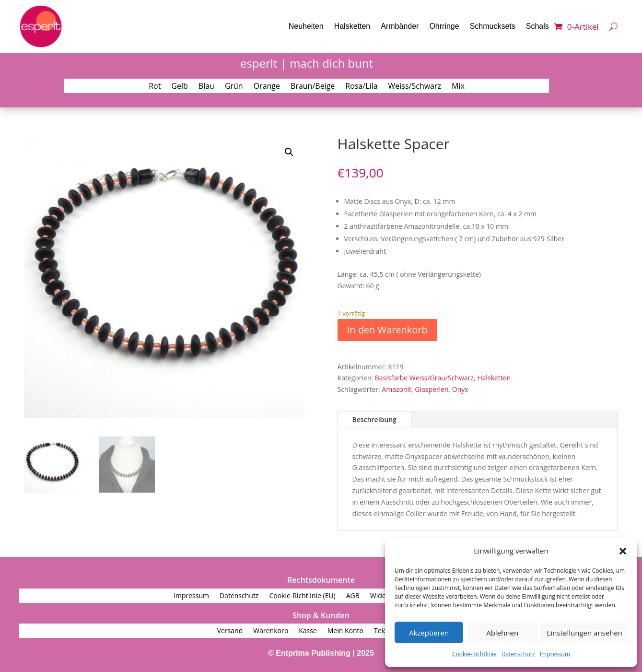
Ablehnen (502, 633)
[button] (623, 551)
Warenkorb (271, 631)
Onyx (460, 389)
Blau (206, 87)
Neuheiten (306, 26)
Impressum (555, 654)
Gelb (179, 87)
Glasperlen (432, 389)
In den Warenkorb (387, 330)
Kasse (308, 631)
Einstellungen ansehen (584, 633)
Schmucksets (493, 26)
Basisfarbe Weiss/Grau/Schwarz (424, 378)
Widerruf (384, 596)
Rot (155, 87)
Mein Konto (345, 631)
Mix (458, 87)
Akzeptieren (429, 633)
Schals (537, 26)
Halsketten (352, 26)
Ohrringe (444, 26)
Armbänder (400, 26)
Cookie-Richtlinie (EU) (302, 596)
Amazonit (397, 389)
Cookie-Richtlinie (474, 654)
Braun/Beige (313, 87)
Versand (230, 631)
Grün (234, 87)
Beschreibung (374, 419)
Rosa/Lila (361, 87)
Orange (267, 87)
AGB (353, 596)
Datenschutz (518, 654)
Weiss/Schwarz (415, 87)
